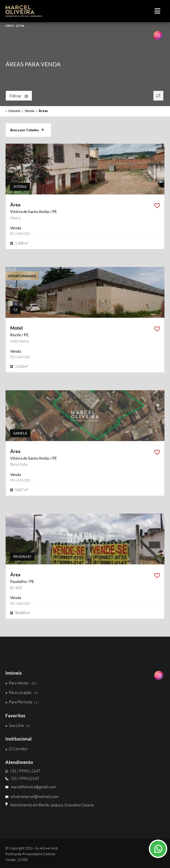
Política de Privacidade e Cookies (30, 854)
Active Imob (49, 848)
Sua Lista (18, 725)
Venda (29, 111)
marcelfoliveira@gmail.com (31, 787)
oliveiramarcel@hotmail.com (32, 796)
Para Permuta (22, 702)
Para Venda (21, 683)
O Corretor (17, 749)
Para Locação (22, 692)
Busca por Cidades (27, 130)
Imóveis (14, 111)
